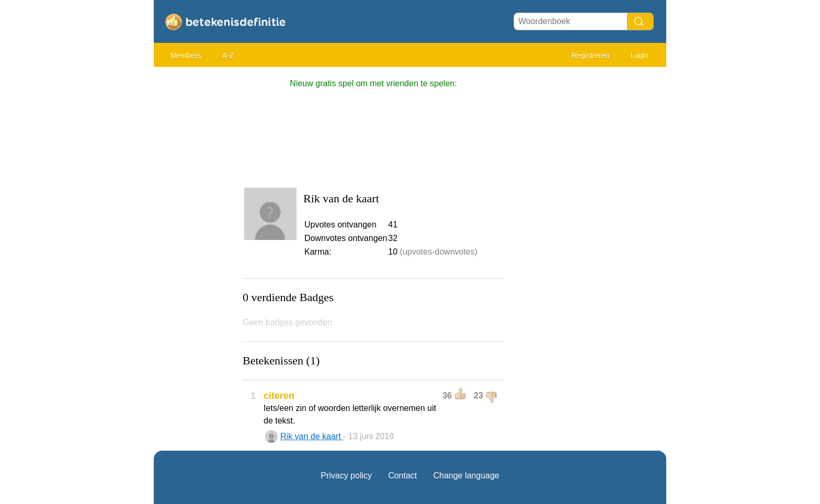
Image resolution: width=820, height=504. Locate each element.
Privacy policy (346, 476)
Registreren (590, 55)
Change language (466, 476)
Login (640, 55)
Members (186, 55)
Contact (402, 476)
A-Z (228, 55)
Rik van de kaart (312, 436)
